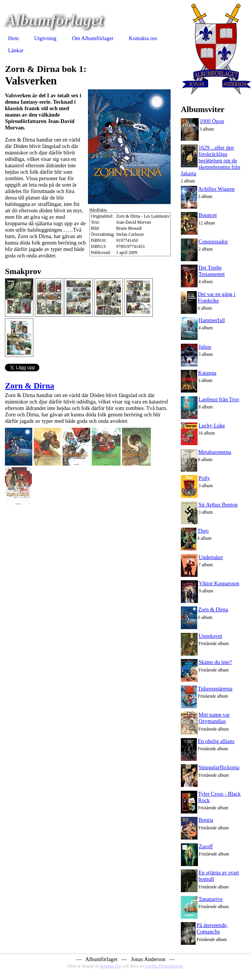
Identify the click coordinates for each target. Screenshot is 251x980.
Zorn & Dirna (29, 386)
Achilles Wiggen (216, 189)
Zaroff (206, 846)
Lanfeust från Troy (219, 399)
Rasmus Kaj (111, 966)
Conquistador (213, 241)
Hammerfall (212, 320)
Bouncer (208, 215)
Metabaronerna (215, 452)
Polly (204, 478)
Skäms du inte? (215, 662)
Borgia (206, 820)
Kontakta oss (143, 38)
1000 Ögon (212, 121)
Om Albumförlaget (93, 38)
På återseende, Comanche (212, 928)
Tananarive (211, 899)
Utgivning (45, 38)
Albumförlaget (54, 20)
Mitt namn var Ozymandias (214, 718)
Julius (205, 347)
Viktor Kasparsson (219, 583)
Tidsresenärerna (215, 689)
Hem (13, 38)
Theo (203, 531)
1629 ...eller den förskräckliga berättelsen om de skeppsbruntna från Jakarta (211, 160)
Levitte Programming (164, 966)
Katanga (207, 373)
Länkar (16, 50)
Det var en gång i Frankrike (217, 297)
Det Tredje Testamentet (212, 271)
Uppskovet (210, 636)
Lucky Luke (212, 425)
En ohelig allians (216, 741)
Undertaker (211, 557)
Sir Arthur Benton (218, 505)
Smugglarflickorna (219, 767)
